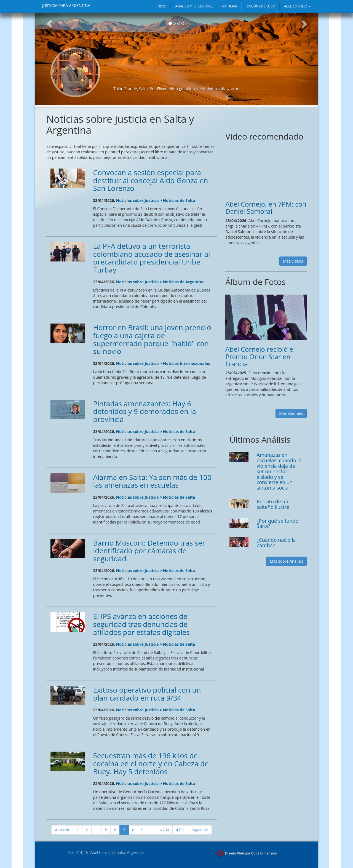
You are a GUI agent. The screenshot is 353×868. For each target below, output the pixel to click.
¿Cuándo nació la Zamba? (276, 543)
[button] (49, 59)
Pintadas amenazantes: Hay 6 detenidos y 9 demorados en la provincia (145, 411)
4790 (165, 830)
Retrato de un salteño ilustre (273, 504)
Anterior (62, 830)
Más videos (293, 261)
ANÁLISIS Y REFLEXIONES (194, 6)
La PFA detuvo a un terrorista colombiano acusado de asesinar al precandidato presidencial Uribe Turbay (152, 258)
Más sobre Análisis (286, 561)
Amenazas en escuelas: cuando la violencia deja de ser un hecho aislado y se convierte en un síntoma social (279, 471)
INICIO (161, 6)
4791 (180, 830)
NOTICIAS (230, 6)
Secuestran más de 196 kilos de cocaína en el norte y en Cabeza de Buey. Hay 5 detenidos (151, 763)
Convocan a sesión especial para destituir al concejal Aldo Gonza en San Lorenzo (151, 180)
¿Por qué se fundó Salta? (278, 524)
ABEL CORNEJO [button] (297, 6)
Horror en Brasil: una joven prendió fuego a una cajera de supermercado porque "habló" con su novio (152, 339)
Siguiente (200, 830)
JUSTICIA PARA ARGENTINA (66, 5)
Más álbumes (291, 413)
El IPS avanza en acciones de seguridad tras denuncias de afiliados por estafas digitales (141, 624)
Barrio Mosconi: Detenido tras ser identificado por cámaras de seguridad (149, 551)
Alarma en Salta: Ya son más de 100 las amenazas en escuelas (152, 481)
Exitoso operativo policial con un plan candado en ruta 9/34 (147, 694)
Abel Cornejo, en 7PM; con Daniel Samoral (266, 208)
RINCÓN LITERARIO (260, 6)
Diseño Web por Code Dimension (251, 853)
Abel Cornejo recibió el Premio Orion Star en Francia (260, 356)
